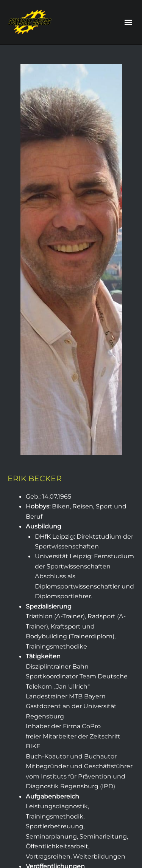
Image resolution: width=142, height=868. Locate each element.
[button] (128, 22)
